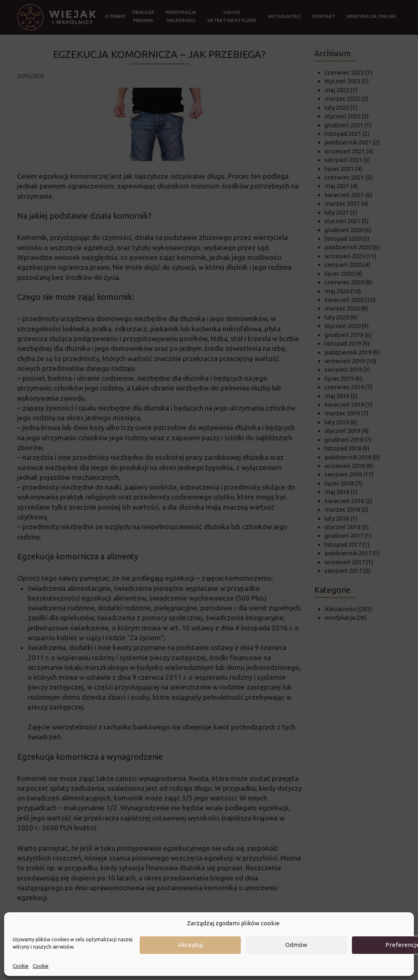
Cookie (21, 966)
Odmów (296, 945)
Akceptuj (190, 945)
